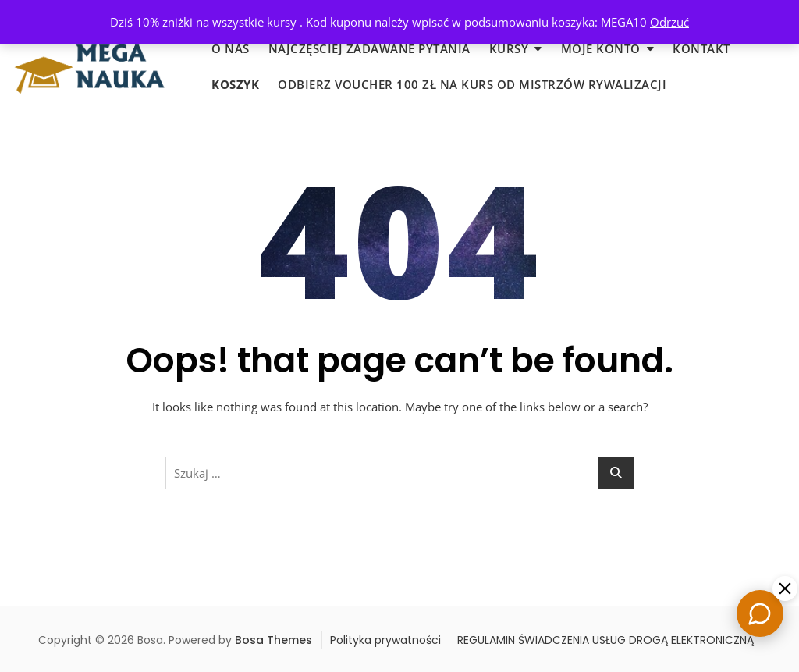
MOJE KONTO (601, 48)
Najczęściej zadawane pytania (369, 48)
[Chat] (760, 613)
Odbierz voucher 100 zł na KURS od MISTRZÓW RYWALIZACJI (472, 84)
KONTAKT (701, 48)
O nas (231, 48)
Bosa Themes (273, 640)
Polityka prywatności (385, 640)
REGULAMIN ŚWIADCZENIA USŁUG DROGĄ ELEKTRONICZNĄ (605, 640)
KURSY (509, 48)
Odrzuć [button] (669, 22)
